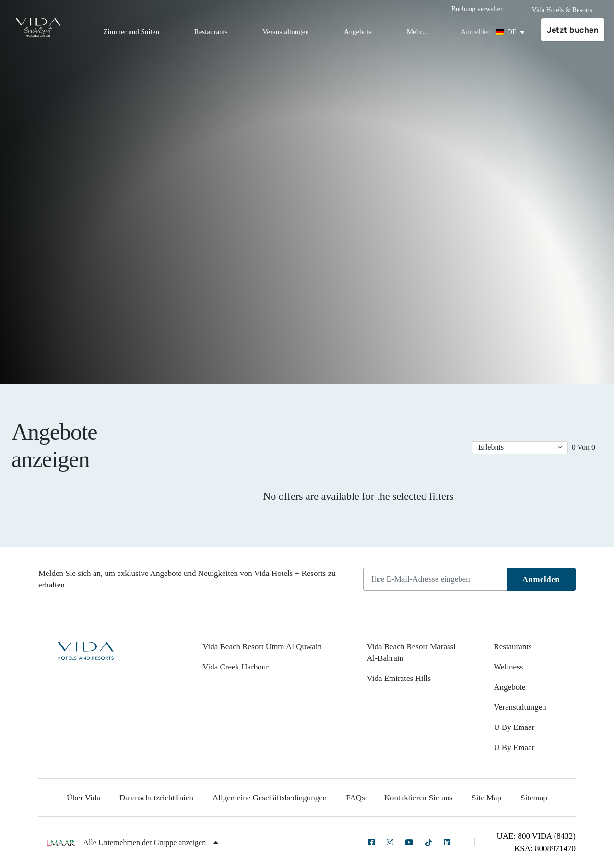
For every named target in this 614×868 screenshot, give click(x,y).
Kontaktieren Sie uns (419, 798)
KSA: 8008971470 (545, 849)
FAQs (355, 798)
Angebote (358, 32)
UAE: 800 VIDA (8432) (536, 836)
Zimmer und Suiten (131, 32)
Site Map (486, 798)
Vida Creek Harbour (236, 667)
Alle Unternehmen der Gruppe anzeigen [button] (151, 842)
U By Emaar (514, 727)
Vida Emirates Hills (399, 678)
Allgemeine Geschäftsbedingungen (270, 798)
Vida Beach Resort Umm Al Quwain (262, 647)
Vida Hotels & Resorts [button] (562, 10)
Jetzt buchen (573, 30)
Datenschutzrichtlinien (156, 798)
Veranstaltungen (286, 32)
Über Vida (83, 798)
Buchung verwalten (478, 9)
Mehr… (418, 32)
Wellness (508, 667)
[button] (520, 448)
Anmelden (541, 580)
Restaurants (211, 32)
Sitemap (534, 798)
